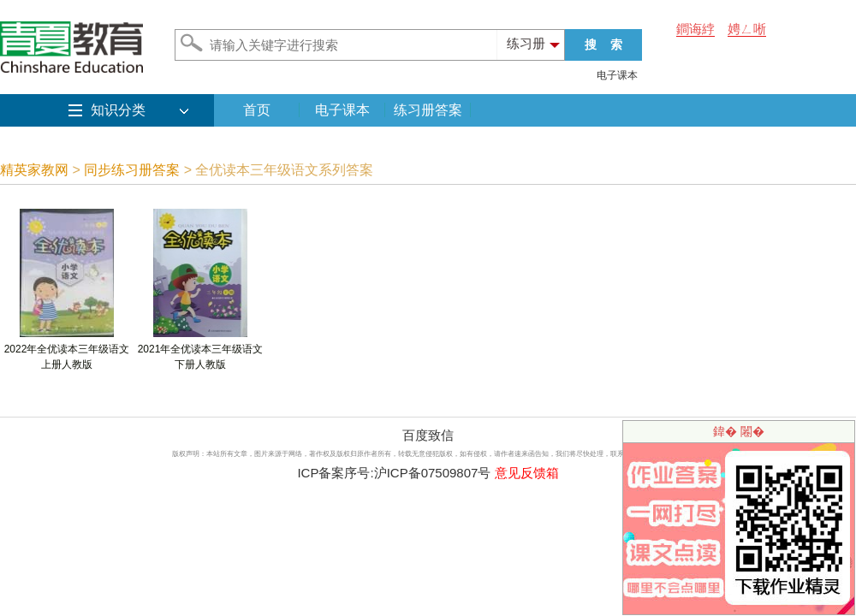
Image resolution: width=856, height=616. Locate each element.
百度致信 (428, 435)
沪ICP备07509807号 (433, 473)
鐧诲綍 (695, 29)
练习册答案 (428, 110)
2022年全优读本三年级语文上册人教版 (67, 351)
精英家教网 (34, 170)
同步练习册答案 (132, 170)
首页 (257, 110)
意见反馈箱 (527, 473)
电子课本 (617, 75)
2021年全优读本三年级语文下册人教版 (201, 351)
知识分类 (118, 110)
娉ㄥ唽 (747, 29)
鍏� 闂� (739, 431)
